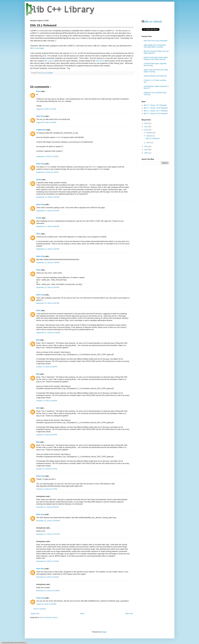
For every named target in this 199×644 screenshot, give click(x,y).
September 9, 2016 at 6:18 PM (47, 172)
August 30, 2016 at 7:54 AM (46, 109)
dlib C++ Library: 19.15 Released (156, 114)
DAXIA (39, 180)
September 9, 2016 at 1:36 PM (47, 157)
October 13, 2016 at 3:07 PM (47, 469)
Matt (38, 340)
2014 (146, 150)
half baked (100, 61)
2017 (146, 127)
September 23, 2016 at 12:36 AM (48, 333)
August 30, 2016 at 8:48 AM (46, 122)
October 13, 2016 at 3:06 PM (47, 367)
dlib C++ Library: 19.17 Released (156, 111)
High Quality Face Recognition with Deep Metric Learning (155, 46)
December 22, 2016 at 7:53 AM (47, 561)
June (148, 143)
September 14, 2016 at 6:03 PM (48, 211)
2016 (146, 130)
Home (82, 614)
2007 (146, 153)
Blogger (104, 632)
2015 (146, 147)
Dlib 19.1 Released (153, 138)
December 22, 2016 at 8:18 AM (47, 577)
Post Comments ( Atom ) (49, 618)
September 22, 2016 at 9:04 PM (48, 287)
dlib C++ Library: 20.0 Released (155, 105)
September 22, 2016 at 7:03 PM (48, 263)
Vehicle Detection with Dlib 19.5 (155, 76)
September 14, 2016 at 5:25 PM (48, 197)
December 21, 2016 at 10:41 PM (48, 534)
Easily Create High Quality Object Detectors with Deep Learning (156, 58)
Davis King (41, 116)
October (149, 133)
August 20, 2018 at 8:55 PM (46, 604)
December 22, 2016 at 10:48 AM (48, 591)
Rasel (39, 91)
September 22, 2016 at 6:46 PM (48, 249)
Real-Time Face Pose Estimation (156, 41)
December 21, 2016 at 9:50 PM (48, 507)
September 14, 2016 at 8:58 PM (48, 226)
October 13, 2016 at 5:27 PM (47, 489)
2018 (146, 123)
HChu (39, 234)
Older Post (129, 614)
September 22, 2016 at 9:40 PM (48, 303)
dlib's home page (37, 48)
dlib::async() (49, 61)
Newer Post (35, 614)
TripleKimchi (41, 130)
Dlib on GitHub (152, 22)
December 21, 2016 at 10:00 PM (48, 521)
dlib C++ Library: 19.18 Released (156, 108)
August (149, 136)
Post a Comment (40, 609)
